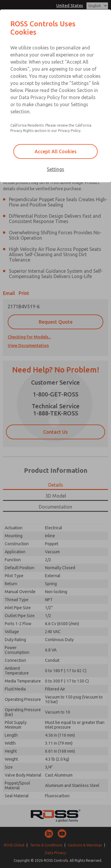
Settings (55, 169)
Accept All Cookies (56, 151)
